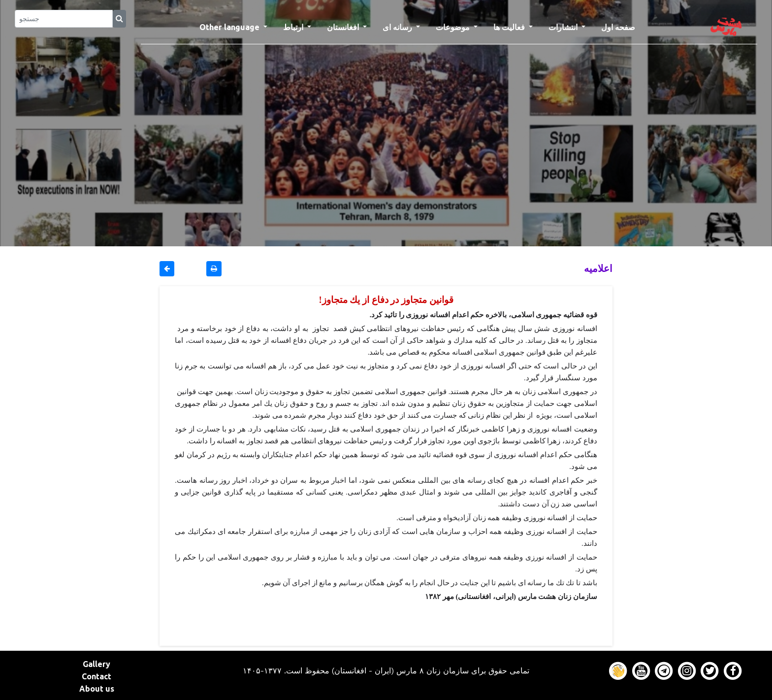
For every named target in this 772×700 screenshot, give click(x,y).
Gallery (96, 664)
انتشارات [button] (564, 27)
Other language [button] (230, 27)
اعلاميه (598, 268)
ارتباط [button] (294, 27)
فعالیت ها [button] (510, 27)
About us (97, 689)
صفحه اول (622, 26)
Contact (96, 676)
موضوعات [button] (454, 27)
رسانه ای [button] (398, 27)
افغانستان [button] (344, 27)
